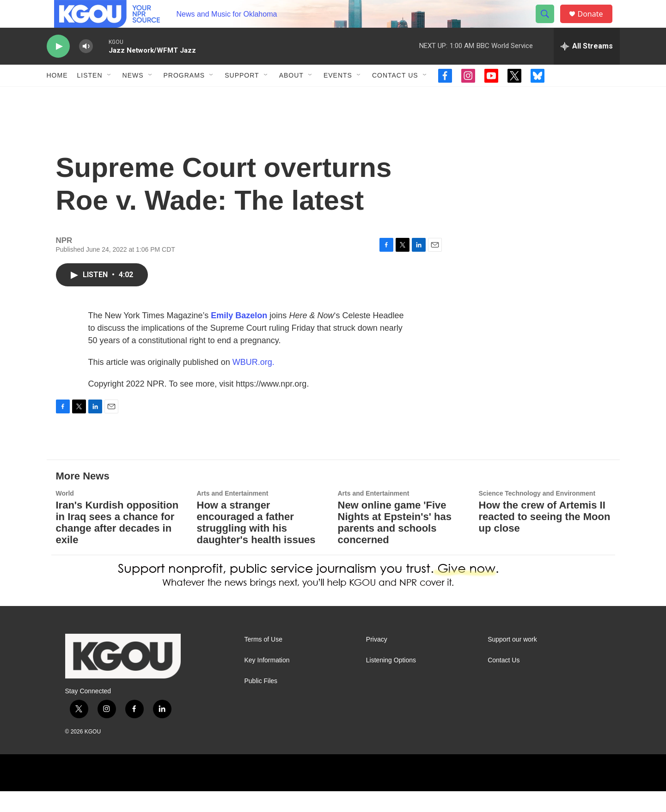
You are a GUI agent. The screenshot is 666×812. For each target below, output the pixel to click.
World (65, 514)
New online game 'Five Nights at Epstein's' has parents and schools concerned (395, 543)
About (291, 96)
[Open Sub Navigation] (110, 96)
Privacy (377, 660)
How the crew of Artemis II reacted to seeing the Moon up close (545, 537)
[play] (58, 67)
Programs (184, 96)
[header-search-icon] (550, 24)
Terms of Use (263, 660)
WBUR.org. (254, 383)
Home (57, 96)
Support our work (512, 660)
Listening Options (391, 681)
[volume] (86, 67)
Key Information (267, 681)
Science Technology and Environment (537, 514)
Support (242, 96)
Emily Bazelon (239, 336)
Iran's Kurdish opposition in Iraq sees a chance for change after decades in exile (117, 543)
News (133, 96)
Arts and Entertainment (233, 514)
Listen (90, 96)
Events (338, 96)
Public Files (261, 702)
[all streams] (587, 67)
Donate (596, 24)
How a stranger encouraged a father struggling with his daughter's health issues (256, 543)
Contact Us (395, 96)
